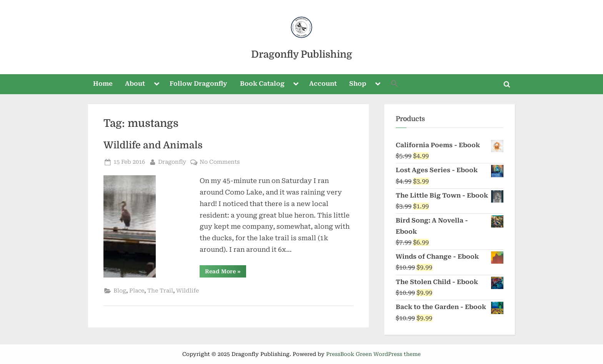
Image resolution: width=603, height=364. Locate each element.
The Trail (160, 291)
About (135, 84)
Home (103, 84)
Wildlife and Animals (153, 145)
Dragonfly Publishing (302, 54)
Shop (358, 84)
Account (323, 84)
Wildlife (187, 291)
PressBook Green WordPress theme (373, 354)
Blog (120, 291)
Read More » (226, 273)
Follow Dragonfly (198, 84)
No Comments (220, 162)
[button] (395, 84)
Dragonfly (172, 161)
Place (137, 291)
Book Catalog (262, 84)
